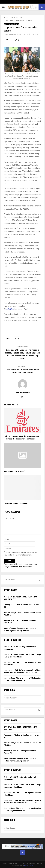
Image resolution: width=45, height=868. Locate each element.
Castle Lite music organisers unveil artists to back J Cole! (22, 371)
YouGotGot (9, 309)
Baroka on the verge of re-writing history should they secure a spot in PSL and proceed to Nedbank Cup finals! (22, 354)
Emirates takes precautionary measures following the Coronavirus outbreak (21, 438)
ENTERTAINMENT (9, 24)
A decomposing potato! (14, 471)
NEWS (17, 24)
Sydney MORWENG (11, 647)
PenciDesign (29, 866)
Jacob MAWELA (11, 34)
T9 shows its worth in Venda (16, 503)
